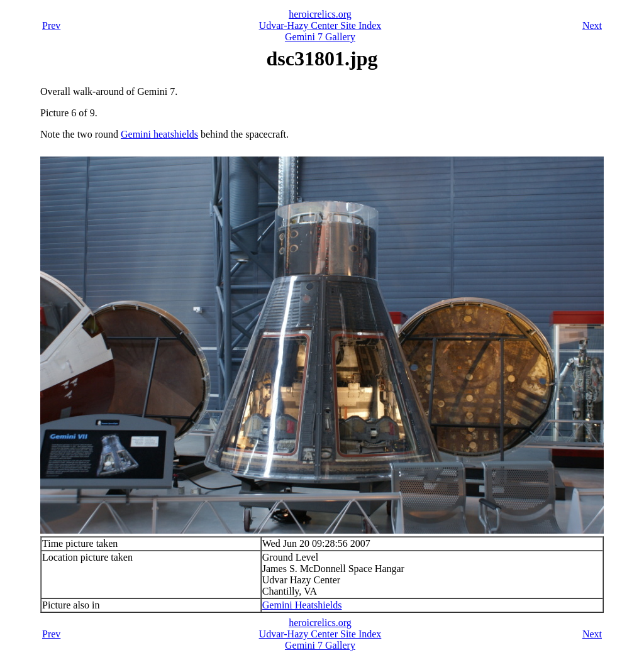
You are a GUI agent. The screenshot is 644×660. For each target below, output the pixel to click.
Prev (51, 25)
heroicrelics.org (320, 14)
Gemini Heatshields (302, 605)
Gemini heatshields (159, 134)
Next (592, 25)
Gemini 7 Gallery (320, 37)
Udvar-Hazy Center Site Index (320, 25)
